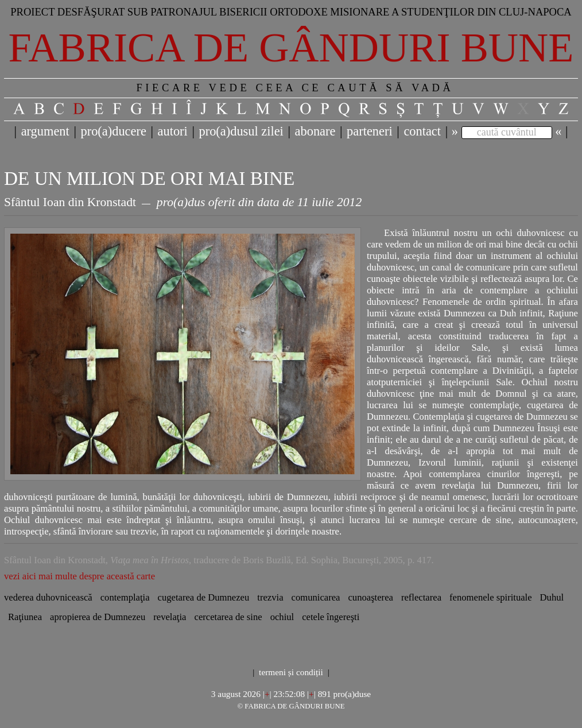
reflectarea (421, 597)
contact (422, 131)
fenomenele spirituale (491, 597)
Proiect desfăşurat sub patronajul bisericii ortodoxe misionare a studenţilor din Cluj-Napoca (291, 12)
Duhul (552, 597)
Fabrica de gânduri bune (291, 48)
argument (45, 131)
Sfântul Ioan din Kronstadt (70, 202)
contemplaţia (125, 597)
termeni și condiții (291, 672)
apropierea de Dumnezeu (98, 617)
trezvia (270, 597)
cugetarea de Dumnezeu (204, 597)
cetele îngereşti (331, 617)
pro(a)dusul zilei (241, 131)
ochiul (282, 617)
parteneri (370, 131)
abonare (315, 131)
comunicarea (316, 597)
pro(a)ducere (113, 131)
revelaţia (170, 617)
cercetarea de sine (228, 617)
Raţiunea (25, 617)
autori (173, 131)
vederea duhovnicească (48, 597)
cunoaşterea (370, 597)
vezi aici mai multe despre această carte (79, 576)
